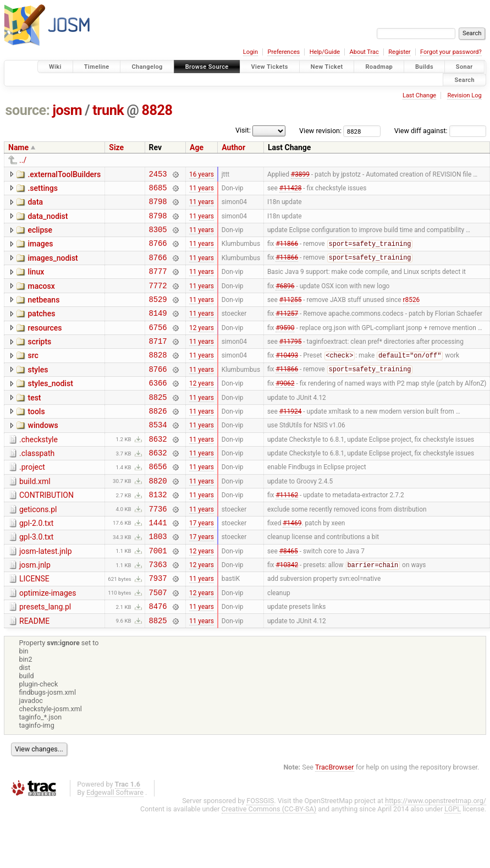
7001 (158, 597)
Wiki (55, 67)
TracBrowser (335, 822)
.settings (42, 190)
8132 (158, 534)
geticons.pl (38, 549)
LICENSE (34, 627)
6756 (158, 347)
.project (32, 502)
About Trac (364, 52)
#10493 (287, 378)
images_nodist (53, 268)
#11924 (291, 440)
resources (45, 346)
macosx (41, 299)
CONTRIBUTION (46, 533)
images (40, 252)
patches (41, 330)
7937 (158, 627)
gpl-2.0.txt (36, 564)
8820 (158, 518)
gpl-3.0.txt (36, 580)
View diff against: (440, 131)
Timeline (97, 67)
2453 (158, 175)
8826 (158, 440)
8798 (158, 206)
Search (464, 79)
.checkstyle (38, 471)
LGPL (453, 863)
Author (233, 147)
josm (67, 110)
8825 (158, 425)
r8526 (412, 315)
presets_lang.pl (45, 658)
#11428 (291, 190)
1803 (158, 581)
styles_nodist (50, 408)
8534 (158, 456)
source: (28, 110)
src (33, 377)
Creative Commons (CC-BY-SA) (269, 863)
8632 (158, 472)
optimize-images (48, 642)
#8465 (289, 596)
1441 (158, 565)
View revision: (320, 131)
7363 (158, 612)
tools (36, 440)
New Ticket (327, 67)
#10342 (287, 613)
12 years (202, 347)
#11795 (291, 362)
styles (38, 393)
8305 (158, 237)
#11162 (287, 534)
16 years (202, 175)
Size (116, 147)
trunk (108, 110)
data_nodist (48, 221)
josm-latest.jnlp (46, 596)
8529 (158, 315)
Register (399, 52)
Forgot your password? (451, 52)
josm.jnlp (35, 611)
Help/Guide (325, 52)
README (34, 674)
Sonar (464, 67)
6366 (158, 409)
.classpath (37, 486)
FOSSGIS (260, 855)
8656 (158, 502)
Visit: (243, 130)
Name (18, 147)
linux (36, 283)
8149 (158, 331)
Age (197, 147)
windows (43, 455)
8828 (157, 110)
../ (23, 160)
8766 (158, 253)
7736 (158, 550)
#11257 (287, 331)
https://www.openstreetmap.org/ (436, 855)
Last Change (419, 95)
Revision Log (464, 95)
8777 (158, 284)
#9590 (285, 347)
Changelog (147, 67)
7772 (158, 300)
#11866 (287, 254)
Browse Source (207, 67)
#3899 (300, 175)
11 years (202, 190)
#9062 (285, 409)
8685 (158, 191)
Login (250, 52)
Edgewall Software (115, 847)
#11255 (291, 315)
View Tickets (270, 67)
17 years (202, 565)
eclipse (40, 237)
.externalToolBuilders (64, 174)
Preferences (283, 52)
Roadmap (379, 67)
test (34, 424)
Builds (424, 67)
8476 (158, 659)
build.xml (35, 518)
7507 (158, 643)
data (35, 205)
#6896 (285, 300)
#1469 (292, 565)
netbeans (43, 315)
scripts (39, 361)
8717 (158, 362)
